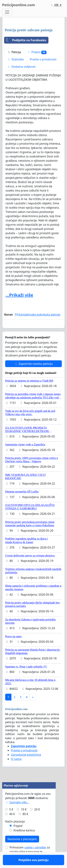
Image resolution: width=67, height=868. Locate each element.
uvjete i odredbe (35, 858)
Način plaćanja (15, 832)
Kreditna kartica (24, 841)
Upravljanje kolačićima (26, 765)
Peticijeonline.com (19, 5)
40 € (12, 824)
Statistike (15, 59)
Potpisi (37, 52)
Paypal (18, 836)
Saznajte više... (17, 813)
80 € (25, 824)
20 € (37, 820)
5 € (11, 820)
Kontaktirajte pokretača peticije (38, 315)
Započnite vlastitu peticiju (34, 374)
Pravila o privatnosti (43, 59)
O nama (16, 769)
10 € (24, 820)
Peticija (14, 52)
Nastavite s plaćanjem (22, 849)
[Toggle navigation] (7, 12)
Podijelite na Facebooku (25, 40)
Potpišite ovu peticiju (33, 330)
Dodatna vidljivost (21, 67)
